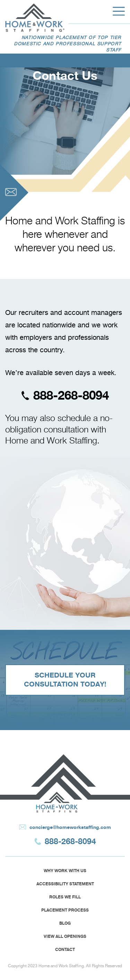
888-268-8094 (65, 395)
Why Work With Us (65, 871)
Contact (65, 950)
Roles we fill (65, 897)
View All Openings (65, 936)
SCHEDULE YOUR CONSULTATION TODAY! (65, 680)
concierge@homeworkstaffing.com (65, 827)
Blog (65, 923)
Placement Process (65, 910)
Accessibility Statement (65, 884)
